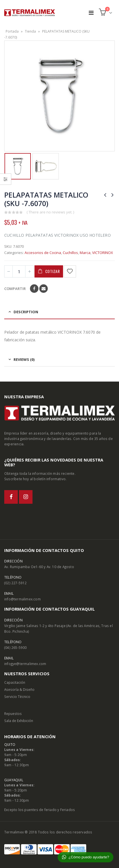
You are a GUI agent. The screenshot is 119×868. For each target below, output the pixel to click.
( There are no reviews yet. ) (50, 212)
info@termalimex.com (22, 599)
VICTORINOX (103, 253)
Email (44, 289)
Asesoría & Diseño (19, 689)
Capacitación (15, 682)
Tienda (30, 31)
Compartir (15, 289)
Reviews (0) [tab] (24, 359)
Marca (85, 253)
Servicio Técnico (17, 696)
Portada (12, 31)
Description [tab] (26, 312)
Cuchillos (70, 253)
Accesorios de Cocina (43, 253)
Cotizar (53, 271)
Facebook (34, 289)
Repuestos (13, 714)
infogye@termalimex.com (25, 664)
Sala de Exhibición (19, 721)
